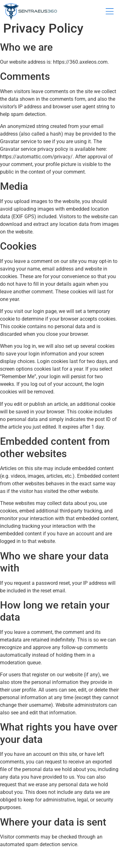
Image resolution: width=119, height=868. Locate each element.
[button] (109, 12)
